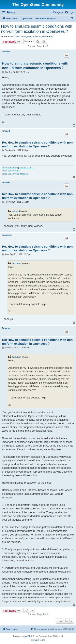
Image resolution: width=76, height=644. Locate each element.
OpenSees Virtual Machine (15, 174)
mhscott (37, 36)
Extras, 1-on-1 (26, 168)
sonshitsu (7, 235)
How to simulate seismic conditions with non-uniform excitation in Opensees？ (37, 29)
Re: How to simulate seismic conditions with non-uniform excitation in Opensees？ (38, 144)
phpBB (28, 636)
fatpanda (6, 328)
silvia (17, 36)
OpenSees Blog (10, 168)
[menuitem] (11, 12)
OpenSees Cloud (11, 171)
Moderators (48, 36)
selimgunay (26, 36)
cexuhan (6, 52)
